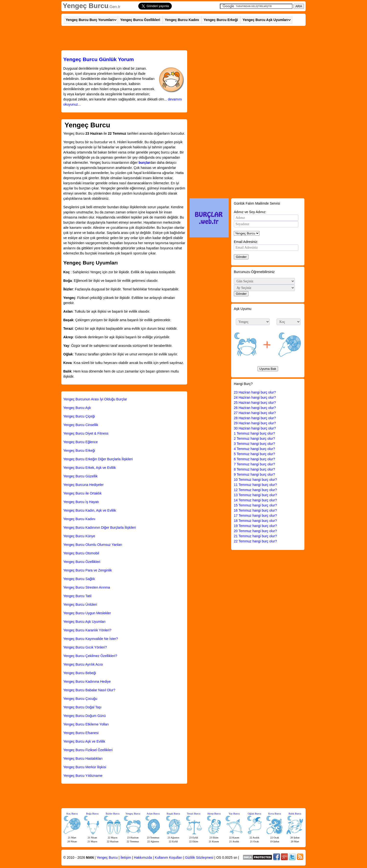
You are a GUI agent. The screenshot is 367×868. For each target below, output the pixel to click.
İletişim (126, 857)
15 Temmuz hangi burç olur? (255, 505)
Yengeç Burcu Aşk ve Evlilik (84, 741)
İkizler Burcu (113, 814)
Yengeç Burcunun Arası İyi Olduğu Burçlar (95, 399)
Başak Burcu (173, 814)
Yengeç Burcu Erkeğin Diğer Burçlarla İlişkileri (98, 459)
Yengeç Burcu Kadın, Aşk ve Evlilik (90, 510)
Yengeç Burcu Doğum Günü (85, 716)
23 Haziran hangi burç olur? (255, 392)
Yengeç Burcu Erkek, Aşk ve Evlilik (90, 468)
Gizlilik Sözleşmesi (199, 857)
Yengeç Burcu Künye (79, 536)
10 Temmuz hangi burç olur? (255, 480)
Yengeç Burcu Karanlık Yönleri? (87, 630)
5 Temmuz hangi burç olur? (254, 454)
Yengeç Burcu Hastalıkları (83, 758)
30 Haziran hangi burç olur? (255, 428)
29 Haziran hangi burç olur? (255, 423)
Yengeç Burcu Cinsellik (81, 425)
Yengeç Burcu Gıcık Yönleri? (85, 647)
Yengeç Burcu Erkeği (221, 20)
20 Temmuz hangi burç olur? (255, 531)
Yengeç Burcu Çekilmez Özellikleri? (90, 656)
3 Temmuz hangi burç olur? (254, 444)
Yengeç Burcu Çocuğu (80, 699)
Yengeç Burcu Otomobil (81, 553)
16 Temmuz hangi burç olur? (255, 510)
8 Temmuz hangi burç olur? (254, 469)
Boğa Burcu (92, 814)
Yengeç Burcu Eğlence (81, 442)
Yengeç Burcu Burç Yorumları (90, 20)
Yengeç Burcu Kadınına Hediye (87, 681)
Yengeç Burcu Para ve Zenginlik (88, 570)
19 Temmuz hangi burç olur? (255, 526)
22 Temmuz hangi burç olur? (255, 541)
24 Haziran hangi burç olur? (255, 397)
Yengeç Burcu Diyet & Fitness (86, 433)
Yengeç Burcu (86, 6)
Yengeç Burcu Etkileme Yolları (86, 724)
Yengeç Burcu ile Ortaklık (82, 493)
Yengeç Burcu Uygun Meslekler (87, 613)
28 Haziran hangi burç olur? (255, 418)
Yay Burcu (234, 814)
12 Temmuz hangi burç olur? (255, 490)
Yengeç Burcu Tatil (77, 596)
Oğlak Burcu (254, 814)
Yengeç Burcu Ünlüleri (80, 604)
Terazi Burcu (194, 814)
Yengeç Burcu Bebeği (80, 673)
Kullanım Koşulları (168, 857)
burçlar (144, 163)
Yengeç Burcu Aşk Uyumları (265, 20)
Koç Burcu (72, 814)
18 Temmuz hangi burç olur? (255, 521)
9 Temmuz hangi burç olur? (254, 474)
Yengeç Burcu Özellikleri (140, 20)
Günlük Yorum (99, 59)
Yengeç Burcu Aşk (77, 408)
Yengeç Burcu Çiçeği (79, 416)
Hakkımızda (143, 857)
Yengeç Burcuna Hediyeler (83, 485)
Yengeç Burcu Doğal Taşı (82, 707)
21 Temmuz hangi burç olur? (255, 536)
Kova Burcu (275, 814)
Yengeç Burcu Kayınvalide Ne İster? (91, 639)
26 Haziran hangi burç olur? (255, 408)
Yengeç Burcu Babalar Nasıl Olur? (89, 690)
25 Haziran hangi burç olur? (255, 403)
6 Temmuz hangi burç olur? (254, 459)
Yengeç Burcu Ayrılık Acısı (83, 664)
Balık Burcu (295, 814)
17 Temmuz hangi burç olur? (255, 516)
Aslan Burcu (153, 814)
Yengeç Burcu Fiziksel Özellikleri (88, 750)
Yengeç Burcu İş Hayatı (81, 502)
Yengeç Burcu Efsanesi (81, 733)
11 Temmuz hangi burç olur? (255, 485)
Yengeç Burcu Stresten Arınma (87, 587)
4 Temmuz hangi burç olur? (254, 449)
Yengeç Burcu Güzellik (80, 476)
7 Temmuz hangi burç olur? (254, 464)
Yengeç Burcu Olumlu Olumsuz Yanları (93, 545)
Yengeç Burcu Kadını (182, 20)
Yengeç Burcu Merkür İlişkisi (85, 767)
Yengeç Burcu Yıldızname (83, 776)
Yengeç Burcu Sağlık (79, 579)
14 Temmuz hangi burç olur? (255, 500)
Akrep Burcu (214, 814)
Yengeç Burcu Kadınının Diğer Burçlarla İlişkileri (100, 527)
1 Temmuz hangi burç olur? (254, 433)
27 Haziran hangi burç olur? (255, 413)
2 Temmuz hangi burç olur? (254, 439)
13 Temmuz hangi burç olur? (255, 495)
